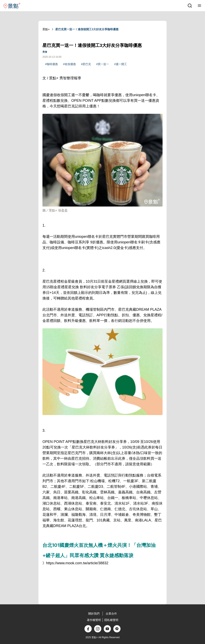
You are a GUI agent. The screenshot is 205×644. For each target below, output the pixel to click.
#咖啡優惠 (51, 64)
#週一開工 (121, 64)
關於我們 (94, 614)
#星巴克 (86, 64)
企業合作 (111, 614)
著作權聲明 (94, 620)
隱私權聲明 (111, 620)
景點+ (46, 29)
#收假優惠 (69, 64)
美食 (45, 52)
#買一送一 (102, 64)
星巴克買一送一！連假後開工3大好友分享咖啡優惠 (87, 29)
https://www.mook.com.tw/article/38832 (77, 563)
